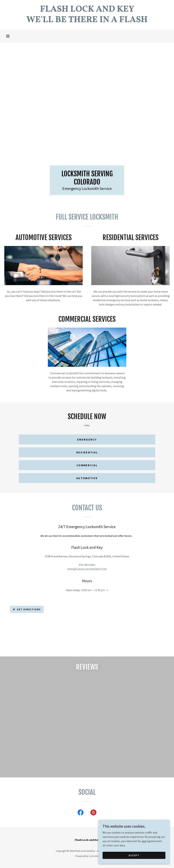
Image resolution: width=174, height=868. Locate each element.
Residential (87, 452)
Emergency (87, 439)
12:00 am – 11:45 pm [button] (93, 590)
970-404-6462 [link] (87, 565)
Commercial (87, 465)
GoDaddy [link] (94, 856)
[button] (8, 36)
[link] (87, 21)
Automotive (87, 478)
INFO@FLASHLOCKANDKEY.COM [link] (87, 569)
